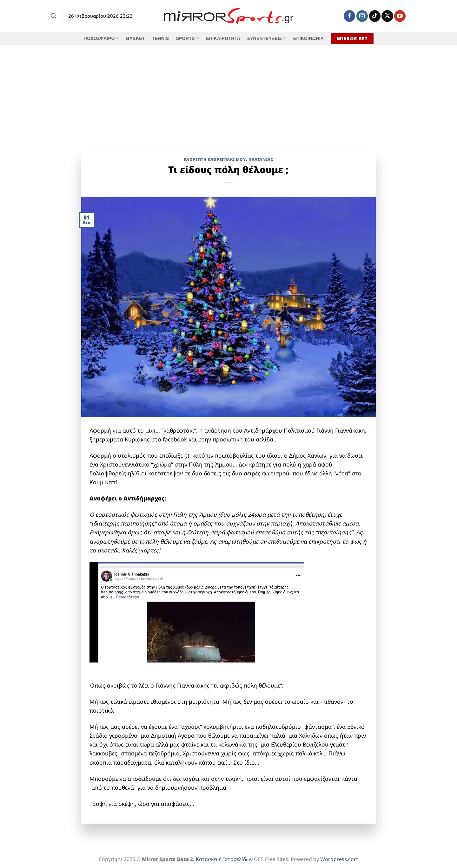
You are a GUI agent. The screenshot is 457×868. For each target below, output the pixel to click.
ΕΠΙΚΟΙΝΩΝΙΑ (309, 38)
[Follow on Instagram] (362, 16)
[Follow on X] (387, 16)
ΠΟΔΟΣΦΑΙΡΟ (101, 38)
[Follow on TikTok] (375, 16)
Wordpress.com (339, 859)
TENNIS (160, 38)
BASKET (136, 38)
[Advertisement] (228, 92)
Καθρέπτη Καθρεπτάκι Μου (215, 159)
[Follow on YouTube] (400, 16)
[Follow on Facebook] (349, 16)
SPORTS (187, 38)
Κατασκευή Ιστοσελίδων (224, 859)
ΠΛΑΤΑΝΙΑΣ (261, 159)
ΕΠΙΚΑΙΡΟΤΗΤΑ (223, 38)
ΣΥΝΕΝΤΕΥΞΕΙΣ (267, 38)
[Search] (53, 16)
